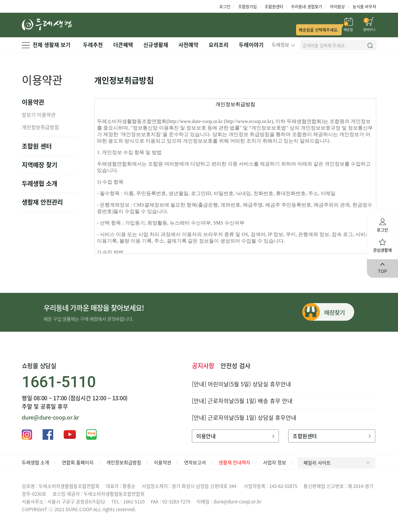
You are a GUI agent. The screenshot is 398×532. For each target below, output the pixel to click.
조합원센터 (274, 6)
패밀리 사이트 (338, 463)
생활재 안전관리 (42, 202)
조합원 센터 (37, 146)
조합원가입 (248, 6)
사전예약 (188, 45)
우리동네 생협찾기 (307, 6)
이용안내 (235, 436)
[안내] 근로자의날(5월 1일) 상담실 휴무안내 (244, 418)
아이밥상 (337, 6)
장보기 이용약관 (39, 115)
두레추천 (93, 45)
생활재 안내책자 (234, 462)
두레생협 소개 (39, 183)
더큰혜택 (123, 45)
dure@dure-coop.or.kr (50, 417)
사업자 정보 (275, 462)
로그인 (225, 6)
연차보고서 (195, 462)
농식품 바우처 (364, 6)
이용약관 (163, 462)
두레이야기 (251, 45)
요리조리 (219, 45)
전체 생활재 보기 (46, 45)
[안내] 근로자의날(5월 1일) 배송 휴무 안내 (242, 401)
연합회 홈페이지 (78, 462)
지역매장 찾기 (39, 165)
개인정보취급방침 (40, 127)
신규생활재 (156, 45)
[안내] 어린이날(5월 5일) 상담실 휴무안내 (241, 384)
